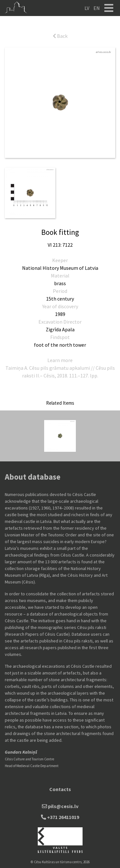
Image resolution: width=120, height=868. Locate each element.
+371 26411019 (60, 817)
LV (87, 8)
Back (60, 36)
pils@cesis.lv (60, 806)
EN (97, 8)
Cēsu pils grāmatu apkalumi (60, 368)
